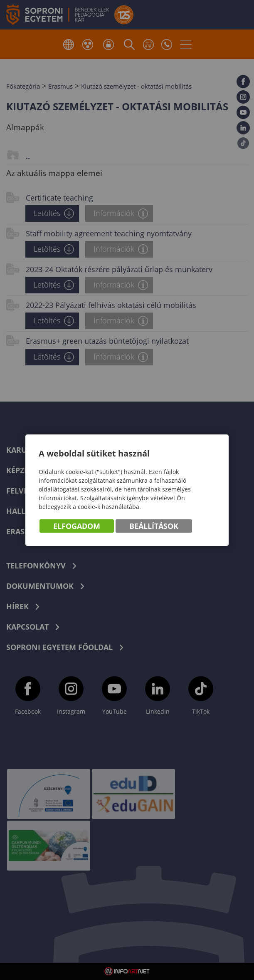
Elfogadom (77, 526)
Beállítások (154, 526)
